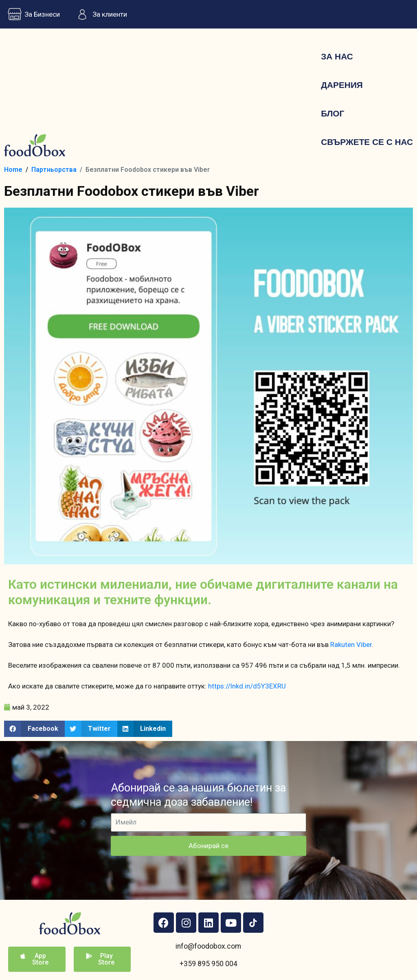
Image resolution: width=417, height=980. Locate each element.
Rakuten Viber (351, 645)
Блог (333, 113)
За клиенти (100, 14)
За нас (337, 56)
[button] (34, 729)
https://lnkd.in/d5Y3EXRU (247, 686)
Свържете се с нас (367, 142)
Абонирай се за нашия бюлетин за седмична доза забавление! (198, 795)
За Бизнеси (32, 14)
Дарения (342, 85)
